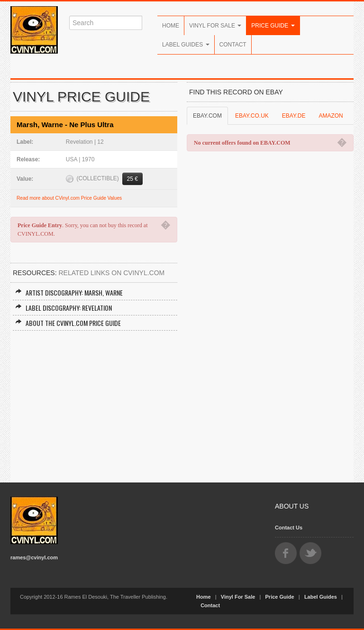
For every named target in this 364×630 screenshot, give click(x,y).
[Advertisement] (94, 402)
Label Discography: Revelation (64, 308)
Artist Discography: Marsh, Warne (69, 292)
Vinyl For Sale (215, 26)
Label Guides (186, 45)
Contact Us (289, 528)
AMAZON (331, 116)
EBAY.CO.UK (252, 116)
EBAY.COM (207, 116)
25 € (132, 179)
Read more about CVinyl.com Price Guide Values (69, 198)
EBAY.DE (294, 116)
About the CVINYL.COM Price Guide (68, 323)
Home (171, 26)
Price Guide (273, 26)
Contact (233, 45)
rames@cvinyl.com (34, 557)
